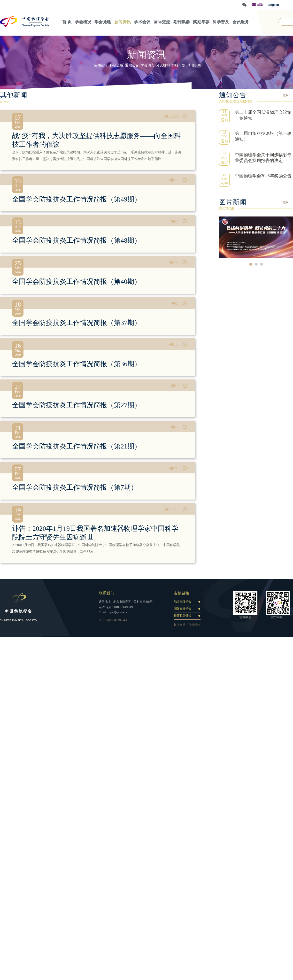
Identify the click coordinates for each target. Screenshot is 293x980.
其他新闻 (194, 65)
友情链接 (182, 593)
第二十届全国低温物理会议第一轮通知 (263, 115)
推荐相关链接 (183, 616)
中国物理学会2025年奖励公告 (263, 176)
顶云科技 (194, 625)
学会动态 (147, 65)
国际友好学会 (183, 609)
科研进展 (116, 65)
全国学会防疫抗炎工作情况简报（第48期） (77, 240)
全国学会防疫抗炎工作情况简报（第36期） (77, 364)
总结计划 (178, 65)
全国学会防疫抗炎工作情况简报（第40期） (77, 281)
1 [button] (251, 264)
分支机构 (163, 65)
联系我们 (107, 593)
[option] (256, 237)
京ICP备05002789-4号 (113, 620)
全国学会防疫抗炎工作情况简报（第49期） (77, 199)
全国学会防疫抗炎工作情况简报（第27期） (77, 405)
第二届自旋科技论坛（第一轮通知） (263, 136)
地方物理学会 (183, 601)
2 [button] (256, 264)
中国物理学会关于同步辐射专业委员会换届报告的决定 (263, 157)
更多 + (286, 95)
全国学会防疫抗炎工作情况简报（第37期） (77, 322)
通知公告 (132, 65)
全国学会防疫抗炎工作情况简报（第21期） (77, 446)
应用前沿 (101, 65)
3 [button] (262, 264)
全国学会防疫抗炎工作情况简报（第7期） (75, 487)
